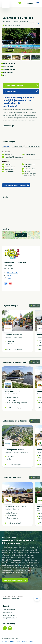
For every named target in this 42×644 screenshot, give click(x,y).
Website (10, 275)
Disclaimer (18, 641)
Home (14, 596)
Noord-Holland (18, 337)
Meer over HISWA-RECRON (15, 580)
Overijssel (16, 509)
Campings (33, 3)
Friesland (16, 394)
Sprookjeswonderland (13, 335)
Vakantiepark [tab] (18, 146)
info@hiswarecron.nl (10, 618)
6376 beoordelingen (15, 349)
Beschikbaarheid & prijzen (21, 85)
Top (37, 598)
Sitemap (30, 641)
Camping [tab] (6, 146)
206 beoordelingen (15, 465)
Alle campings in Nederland (11, 598)
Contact (25, 641)
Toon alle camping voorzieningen (16, 185)
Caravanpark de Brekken (14, 450)
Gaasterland (24, 452)
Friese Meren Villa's (12, 391)
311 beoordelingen (15, 408)
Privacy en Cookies (8, 641)
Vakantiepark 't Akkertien (15, 506)
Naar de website (21, 91)
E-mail (9, 278)
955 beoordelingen (14, 25)
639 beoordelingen (15, 523)
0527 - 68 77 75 (12, 272)
